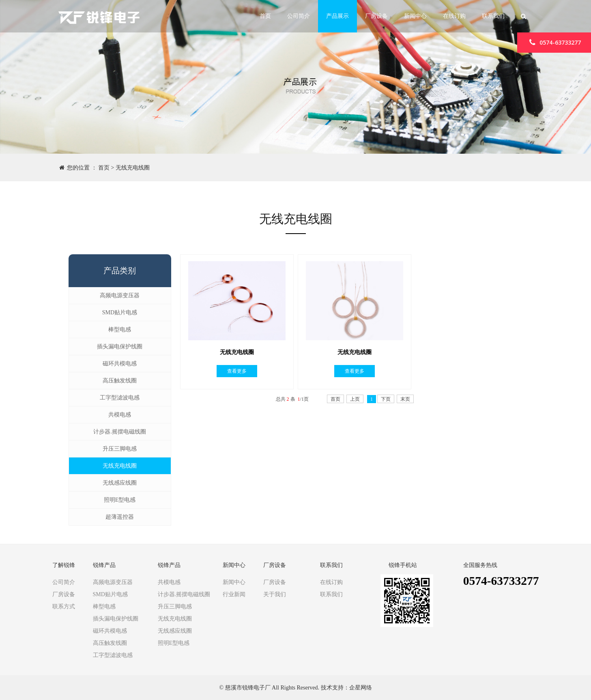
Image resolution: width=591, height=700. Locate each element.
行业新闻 (234, 594)
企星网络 (361, 688)
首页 (265, 16)
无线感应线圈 (120, 483)
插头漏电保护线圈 (120, 347)
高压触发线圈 (120, 381)
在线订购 (454, 16)
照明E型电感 (120, 500)
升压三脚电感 (120, 449)
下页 (386, 399)
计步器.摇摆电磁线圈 (120, 432)
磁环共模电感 (120, 364)
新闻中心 (415, 16)
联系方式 (64, 607)
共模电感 (120, 415)
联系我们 (493, 16)
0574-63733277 (554, 42)
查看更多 (237, 371)
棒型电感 (120, 330)
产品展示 (337, 16)
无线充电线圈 (133, 168)
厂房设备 (376, 16)
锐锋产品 (104, 565)
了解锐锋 (64, 565)
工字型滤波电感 (120, 398)
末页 (405, 399)
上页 (355, 399)
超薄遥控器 (120, 517)
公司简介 (299, 16)
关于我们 (275, 594)
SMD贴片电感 (120, 312)
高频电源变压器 (120, 295)
